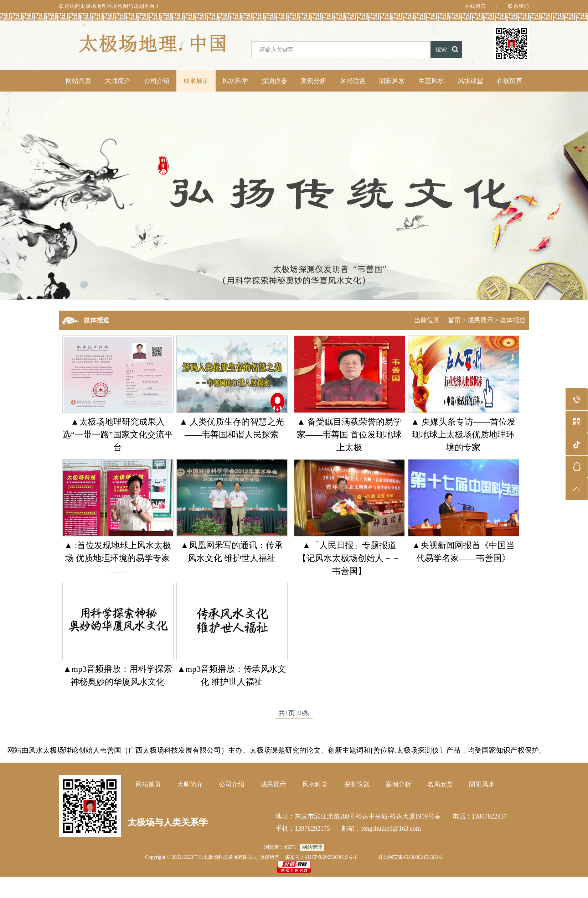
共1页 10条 (294, 713)
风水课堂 (470, 81)
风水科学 (235, 81)
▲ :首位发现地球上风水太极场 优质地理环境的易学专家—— (118, 558)
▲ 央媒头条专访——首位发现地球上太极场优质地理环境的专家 (463, 435)
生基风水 (431, 81)
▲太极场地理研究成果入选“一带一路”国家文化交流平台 (117, 435)
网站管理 (312, 847)
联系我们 (519, 6)
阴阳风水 (392, 81)
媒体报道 (513, 320)
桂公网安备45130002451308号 (411, 857)
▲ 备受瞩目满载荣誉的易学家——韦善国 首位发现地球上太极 (349, 435)
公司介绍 (157, 81)
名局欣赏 (353, 81)
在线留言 (475, 6)
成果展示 (196, 81)
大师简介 (118, 81)
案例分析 (314, 81)
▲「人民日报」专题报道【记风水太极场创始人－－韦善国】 (349, 558)
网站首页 (78, 81)
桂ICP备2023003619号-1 (331, 857)
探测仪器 (274, 81)
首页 (454, 320)
